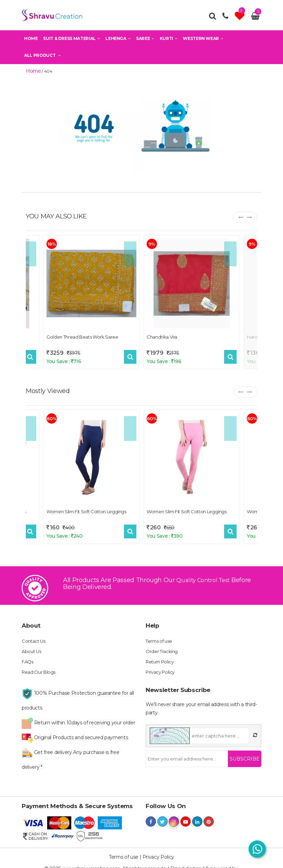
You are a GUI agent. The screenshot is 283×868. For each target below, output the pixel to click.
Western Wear (203, 41)
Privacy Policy (161, 666)
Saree (145, 41)
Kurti (169, 41)
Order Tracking (162, 645)
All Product (42, 58)
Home (31, 41)
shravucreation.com (142, 861)
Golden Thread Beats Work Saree (82, 336)
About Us (32, 645)
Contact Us (35, 635)
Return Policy (161, 655)
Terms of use (160, 635)
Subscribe (245, 753)
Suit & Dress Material (71, 41)
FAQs (28, 655)
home (32, 71)
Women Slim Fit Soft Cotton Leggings (86, 510)
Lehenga (118, 41)
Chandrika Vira (162, 336)
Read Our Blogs (40, 666)
